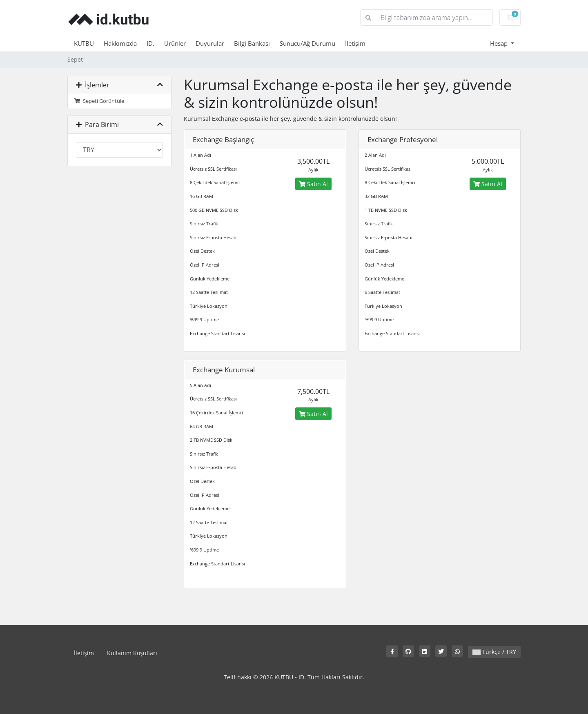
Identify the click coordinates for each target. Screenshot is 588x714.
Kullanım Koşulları (132, 653)
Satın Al (313, 184)
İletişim (355, 43)
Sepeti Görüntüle (99, 101)
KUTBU (84, 43)
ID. (150, 43)
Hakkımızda (120, 43)
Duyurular (210, 43)
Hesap (500, 43)
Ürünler (175, 43)
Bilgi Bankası (252, 43)
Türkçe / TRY (494, 652)
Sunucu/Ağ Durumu (307, 43)
